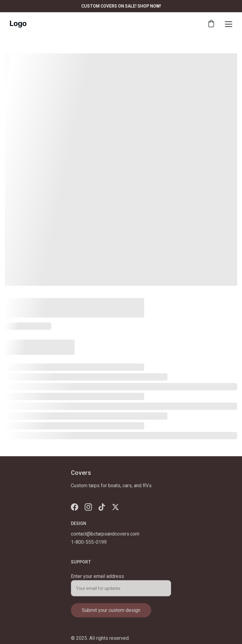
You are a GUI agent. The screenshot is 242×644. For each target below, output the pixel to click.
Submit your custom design (111, 613)
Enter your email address (97, 579)
